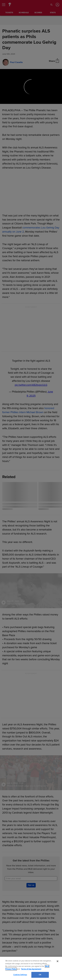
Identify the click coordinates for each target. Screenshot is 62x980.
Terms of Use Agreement (31, 969)
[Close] (58, 961)
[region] (31, 968)
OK (40, 975)
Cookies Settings (20, 975)
